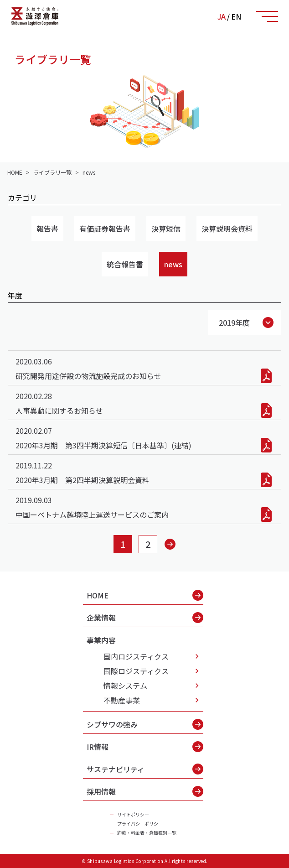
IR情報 (145, 747)
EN (236, 16)
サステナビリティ (145, 769)
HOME (145, 595)
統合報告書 (125, 264)
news (173, 264)
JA (222, 16)
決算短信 (166, 229)
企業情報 (145, 618)
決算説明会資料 (227, 229)
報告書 (47, 229)
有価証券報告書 (105, 229)
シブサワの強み (145, 724)
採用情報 (145, 791)
